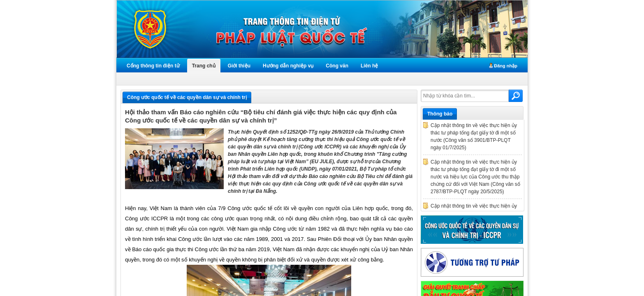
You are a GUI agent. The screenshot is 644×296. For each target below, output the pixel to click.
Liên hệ (369, 66)
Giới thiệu (239, 66)
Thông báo (440, 114)
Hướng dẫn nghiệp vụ (288, 66)
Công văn (337, 66)
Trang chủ (204, 66)
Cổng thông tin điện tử (153, 66)
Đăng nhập (506, 66)
